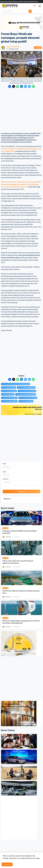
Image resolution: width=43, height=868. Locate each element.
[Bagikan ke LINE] (18, 86)
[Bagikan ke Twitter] (14, 86)
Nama (5, 464)
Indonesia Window (14, 46)
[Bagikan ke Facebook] (10, 86)
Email (5, 472)
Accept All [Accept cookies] (7, 864)
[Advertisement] (21, 110)
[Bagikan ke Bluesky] (25, 86)
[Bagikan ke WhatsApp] (33, 86)
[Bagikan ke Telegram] (29, 86)
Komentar (6, 479)
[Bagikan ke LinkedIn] (21, 86)
